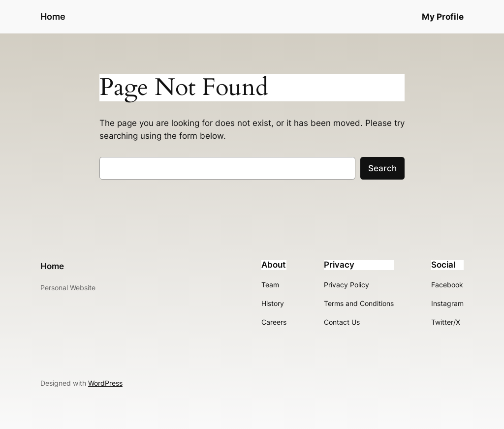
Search (382, 168)
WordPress (105, 383)
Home (53, 16)
